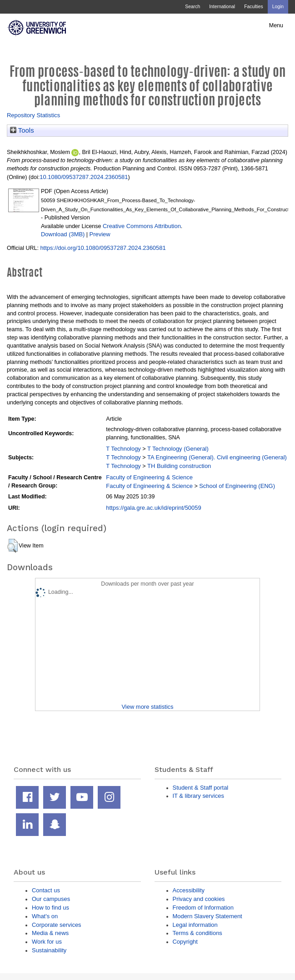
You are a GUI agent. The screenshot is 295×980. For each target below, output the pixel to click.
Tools (22, 130)
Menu (276, 25)
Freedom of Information (203, 908)
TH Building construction (179, 466)
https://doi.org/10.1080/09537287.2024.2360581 (103, 248)
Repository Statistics (33, 115)
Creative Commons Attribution (142, 226)
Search (192, 7)
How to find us (50, 908)
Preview (100, 234)
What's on (45, 916)
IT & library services (198, 796)
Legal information (195, 925)
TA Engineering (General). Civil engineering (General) (217, 457)
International (222, 7)
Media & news (50, 933)
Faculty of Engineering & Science (149, 477)
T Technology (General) (178, 449)
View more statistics (147, 707)
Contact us (46, 890)
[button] (12, 546)
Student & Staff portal (201, 788)
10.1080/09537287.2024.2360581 (84, 177)
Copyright (185, 942)
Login (278, 7)
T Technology (123, 449)
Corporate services (57, 925)
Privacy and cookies (199, 899)
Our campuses (51, 899)
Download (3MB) (63, 234)
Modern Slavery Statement (207, 916)
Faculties (253, 7)
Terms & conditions (197, 933)
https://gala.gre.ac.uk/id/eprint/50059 (153, 508)
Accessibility (189, 890)
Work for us (47, 942)
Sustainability (49, 950)
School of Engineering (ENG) (237, 486)
